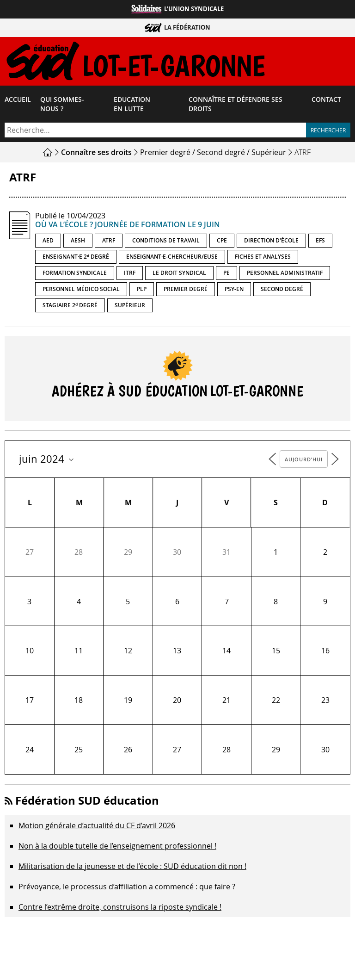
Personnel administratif (285, 275)
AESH (78, 242)
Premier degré (165, 154)
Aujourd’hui (304, 461)
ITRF (130, 275)
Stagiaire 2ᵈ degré (70, 307)
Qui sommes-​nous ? (62, 106)
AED (48, 242)
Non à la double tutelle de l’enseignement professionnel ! (117, 848)
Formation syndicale (75, 275)
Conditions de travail (166, 242)
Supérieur (269, 154)
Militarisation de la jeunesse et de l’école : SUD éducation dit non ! (132, 868)
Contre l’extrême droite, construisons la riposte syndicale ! (120, 909)
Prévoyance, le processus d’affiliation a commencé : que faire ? (127, 888)
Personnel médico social (81, 291)
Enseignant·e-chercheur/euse (172, 258)
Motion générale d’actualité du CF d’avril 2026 (97, 827)
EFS (320, 242)
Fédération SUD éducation (87, 802)
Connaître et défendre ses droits (236, 106)
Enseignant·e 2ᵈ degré (76, 258)
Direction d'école (271, 242)
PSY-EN (234, 291)
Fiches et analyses (263, 258)
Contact (326, 101)
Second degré (221, 154)
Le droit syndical (179, 275)
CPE (222, 242)
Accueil (18, 101)
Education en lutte (132, 106)
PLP (142, 291)
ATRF (109, 242)
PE (226, 275)
